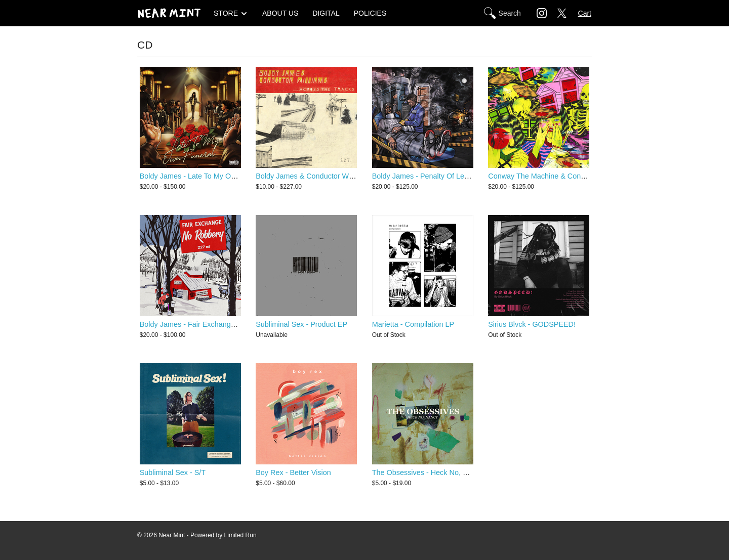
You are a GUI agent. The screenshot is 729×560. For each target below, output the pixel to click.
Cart (585, 13)
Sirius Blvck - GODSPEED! (532, 324)
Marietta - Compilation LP (413, 324)
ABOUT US (280, 13)
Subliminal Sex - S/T (173, 472)
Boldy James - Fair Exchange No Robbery (208, 324)
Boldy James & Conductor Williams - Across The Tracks (346, 176)
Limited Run (240, 535)
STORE (226, 13)
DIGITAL (326, 13)
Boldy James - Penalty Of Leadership (432, 176)
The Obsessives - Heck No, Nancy (428, 472)
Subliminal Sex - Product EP (301, 324)
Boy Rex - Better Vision (293, 472)
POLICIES (370, 13)
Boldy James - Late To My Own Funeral (204, 176)
